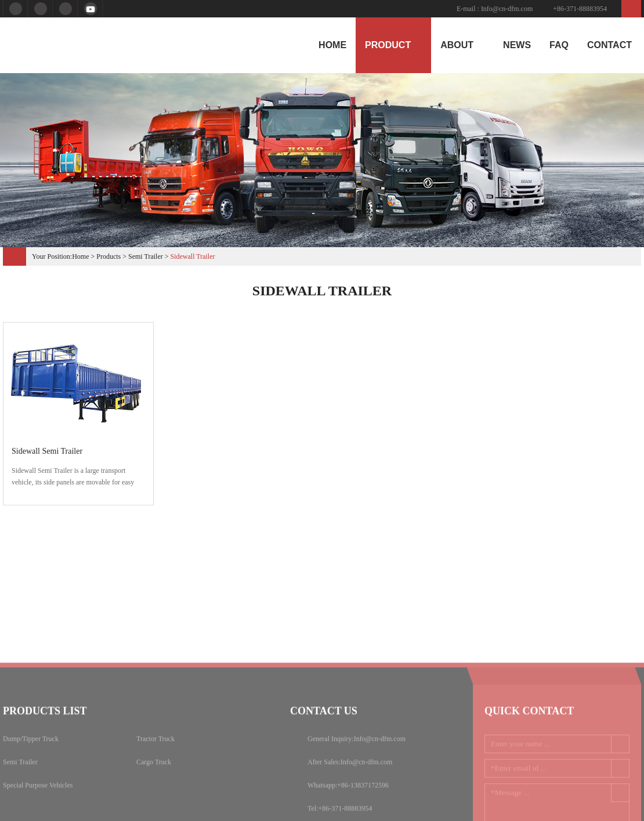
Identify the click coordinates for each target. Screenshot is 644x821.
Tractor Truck (155, 766)
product (393, 45)
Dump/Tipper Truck (31, 766)
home (332, 45)
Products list (45, 738)
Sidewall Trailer (192, 256)
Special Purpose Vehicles (38, 812)
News (517, 45)
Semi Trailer (146, 256)
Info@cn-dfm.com (507, 9)
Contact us (324, 738)
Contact (609, 45)
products (108, 256)
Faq (559, 45)
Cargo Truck (154, 789)
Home (80, 256)
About (462, 45)
